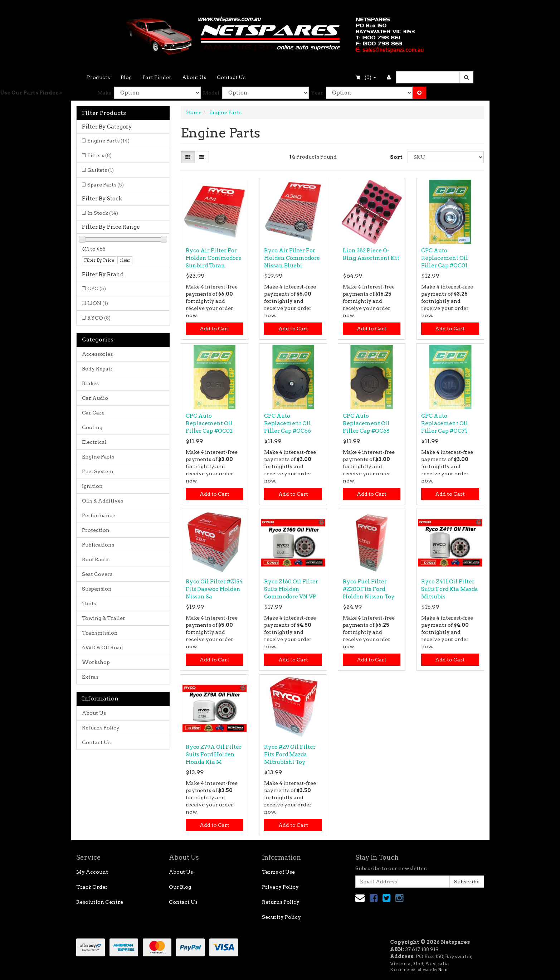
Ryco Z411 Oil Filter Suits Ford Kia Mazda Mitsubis (450, 589)
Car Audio (95, 398)
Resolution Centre (100, 902)
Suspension (97, 589)
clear (125, 260)
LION (98, 303)
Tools (89, 603)
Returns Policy (101, 728)
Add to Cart (215, 329)
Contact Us (231, 77)
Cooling (92, 427)
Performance (99, 515)
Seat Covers (97, 574)
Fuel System (98, 471)
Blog (126, 77)
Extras (90, 677)
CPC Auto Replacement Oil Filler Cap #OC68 (366, 423)
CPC (97, 288)
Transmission (100, 633)
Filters (99, 155)
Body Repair (97, 369)
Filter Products (104, 113)
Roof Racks (96, 559)
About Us (194, 77)
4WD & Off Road (103, 647)
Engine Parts (108, 141)
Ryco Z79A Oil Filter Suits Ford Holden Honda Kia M (214, 755)
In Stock (103, 213)
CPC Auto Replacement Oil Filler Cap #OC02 (209, 423)
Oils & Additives (103, 501)
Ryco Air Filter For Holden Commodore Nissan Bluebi (292, 258)
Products (98, 77)
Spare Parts (106, 185)
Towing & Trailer (104, 618)
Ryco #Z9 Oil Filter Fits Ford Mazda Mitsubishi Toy (290, 755)
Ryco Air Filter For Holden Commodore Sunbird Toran (214, 258)
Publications (98, 545)
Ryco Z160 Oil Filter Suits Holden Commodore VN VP (291, 589)
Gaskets (101, 170)
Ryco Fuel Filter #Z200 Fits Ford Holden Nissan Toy (369, 589)
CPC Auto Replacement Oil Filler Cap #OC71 (445, 423)
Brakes (90, 383)
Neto (443, 970)
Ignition (92, 486)
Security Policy (281, 917)
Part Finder (157, 77)
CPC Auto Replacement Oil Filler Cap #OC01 (445, 258)
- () (366, 77)
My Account (92, 872)
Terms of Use (278, 872)
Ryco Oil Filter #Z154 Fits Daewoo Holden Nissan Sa (214, 589)
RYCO (99, 318)
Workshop (96, 662)
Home (194, 112)
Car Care (93, 413)
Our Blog (180, 887)
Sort (396, 157)
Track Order (92, 887)
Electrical (94, 442)
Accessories (97, 354)
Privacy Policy (280, 887)
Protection (96, 530)
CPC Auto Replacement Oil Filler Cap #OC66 (288, 423)
